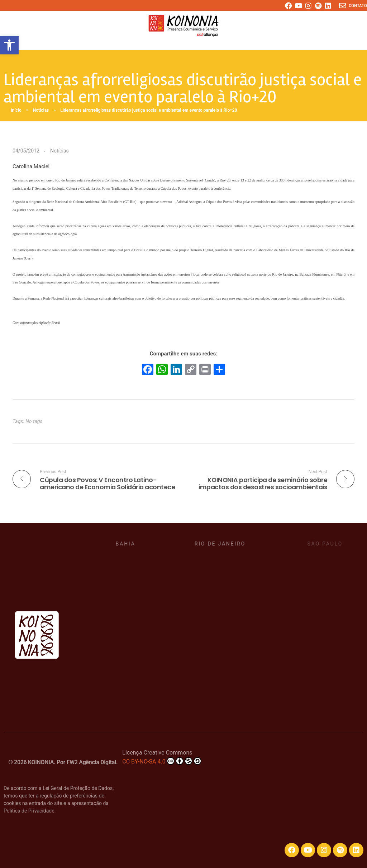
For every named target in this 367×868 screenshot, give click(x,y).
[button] (9, 45)
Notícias (41, 110)
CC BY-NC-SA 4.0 (162, 761)
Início (16, 110)
